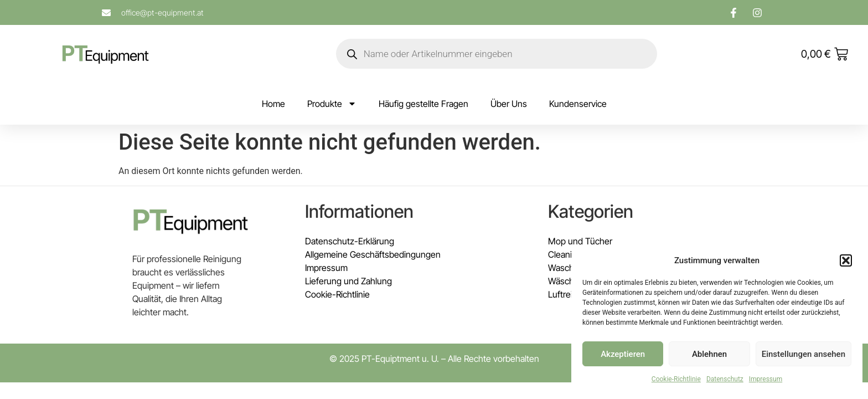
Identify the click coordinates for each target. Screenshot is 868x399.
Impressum (766, 379)
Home (273, 104)
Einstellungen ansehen (804, 354)
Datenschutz (725, 379)
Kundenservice (578, 104)
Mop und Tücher (580, 241)
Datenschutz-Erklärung (350, 241)
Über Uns (509, 104)
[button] (846, 260)
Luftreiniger (570, 294)
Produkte (332, 104)
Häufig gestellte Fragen (423, 104)
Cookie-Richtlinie (676, 379)
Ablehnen (709, 354)
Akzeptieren (623, 354)
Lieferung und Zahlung (348, 281)
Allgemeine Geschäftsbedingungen (373, 254)
